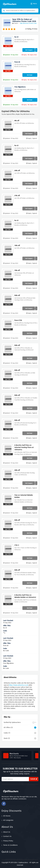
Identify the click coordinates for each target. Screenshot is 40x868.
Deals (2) (20, 738)
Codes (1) (20, 733)
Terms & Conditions (10, 845)
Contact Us (7, 836)
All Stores (6, 816)
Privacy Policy (7, 841)
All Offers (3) (20, 728)
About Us (6, 832)
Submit (34, 779)
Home (15, 23)
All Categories (7, 820)
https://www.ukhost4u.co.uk (19, 685)
